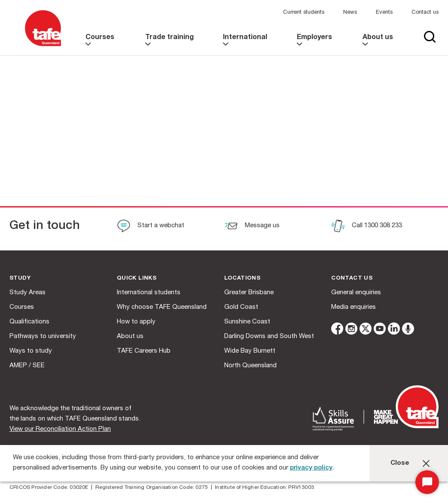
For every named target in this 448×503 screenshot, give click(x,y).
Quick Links (137, 279)
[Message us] (252, 227)
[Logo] (43, 47)
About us (130, 337)
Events (384, 13)
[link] (103, 45)
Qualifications (29, 322)
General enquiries (356, 293)
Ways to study (31, 351)
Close (400, 463)
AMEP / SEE (27, 366)
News (350, 13)
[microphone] (408, 330)
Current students (304, 13)
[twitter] (366, 330)
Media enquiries (354, 307)
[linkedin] (394, 330)
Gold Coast (241, 307)
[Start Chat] (427, 482)
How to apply (136, 322)
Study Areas (27, 293)
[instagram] (351, 330)
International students (149, 293)
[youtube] (380, 330)
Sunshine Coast (247, 322)
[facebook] (337, 330)
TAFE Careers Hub (144, 351)
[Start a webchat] (151, 227)
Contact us (425, 13)
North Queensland (250, 366)
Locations (242, 279)
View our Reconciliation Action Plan (60, 429)
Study (20, 279)
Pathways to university (43, 337)
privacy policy (311, 468)
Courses (22, 307)
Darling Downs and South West (269, 337)
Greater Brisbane (249, 293)
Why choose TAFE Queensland (162, 307)
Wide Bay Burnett (250, 351)
